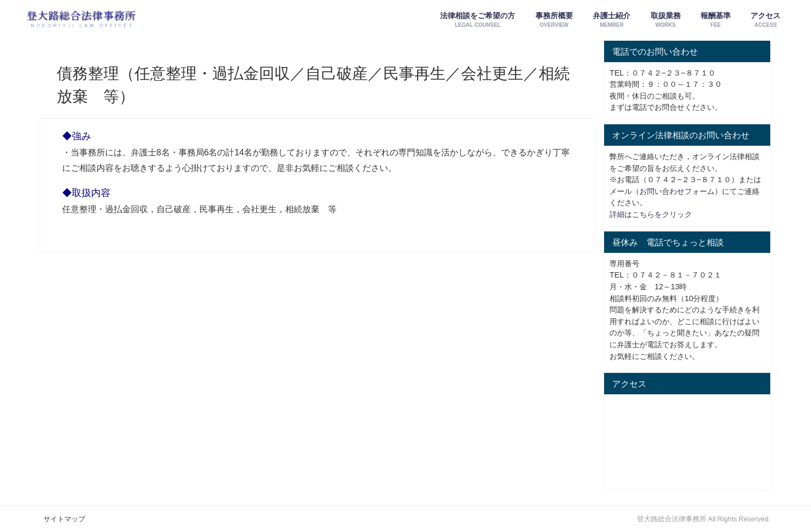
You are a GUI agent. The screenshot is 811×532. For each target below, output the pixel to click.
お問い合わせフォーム (677, 191)
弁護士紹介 (612, 20)
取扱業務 (666, 20)
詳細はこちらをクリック (651, 214)
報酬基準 (716, 20)
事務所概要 (554, 20)
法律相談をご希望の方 (478, 20)
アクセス (765, 20)
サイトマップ (64, 519)
